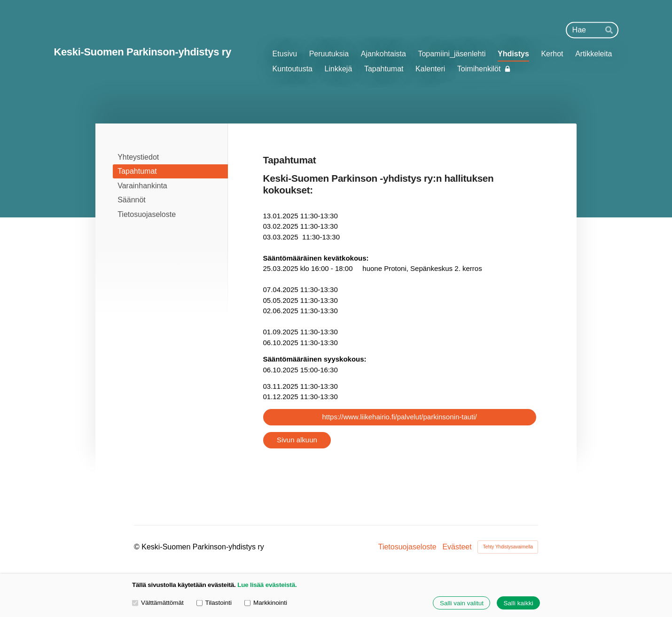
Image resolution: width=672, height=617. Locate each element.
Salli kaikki (518, 603)
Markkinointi (266, 603)
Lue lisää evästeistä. (267, 585)
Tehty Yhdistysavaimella (508, 547)
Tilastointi (214, 603)
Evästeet (457, 547)
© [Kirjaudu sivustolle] (138, 547)
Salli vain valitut (462, 603)
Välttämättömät (158, 603)
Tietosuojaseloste (407, 547)
